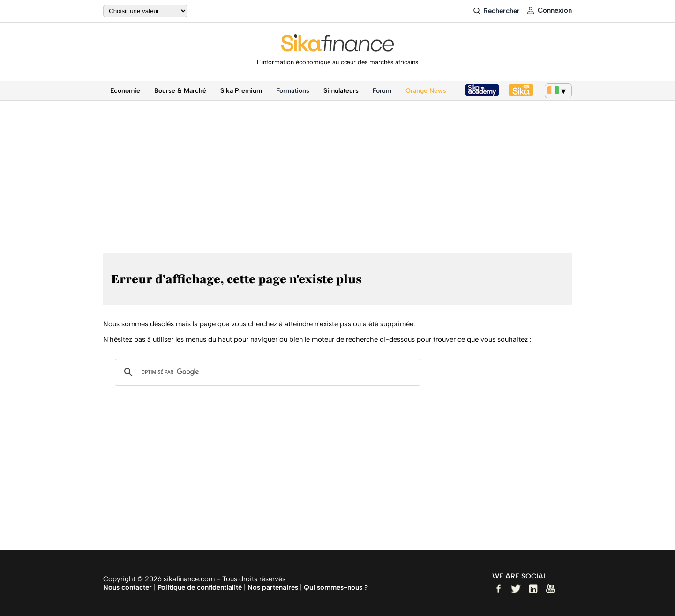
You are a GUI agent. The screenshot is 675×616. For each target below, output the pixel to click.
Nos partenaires (273, 587)
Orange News (426, 91)
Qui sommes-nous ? (336, 587)
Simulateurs (341, 91)
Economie (125, 91)
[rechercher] (266, 372)
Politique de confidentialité (200, 587)
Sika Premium (241, 91)
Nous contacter (127, 587)
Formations (293, 91)
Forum (382, 91)
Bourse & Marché (180, 91)
